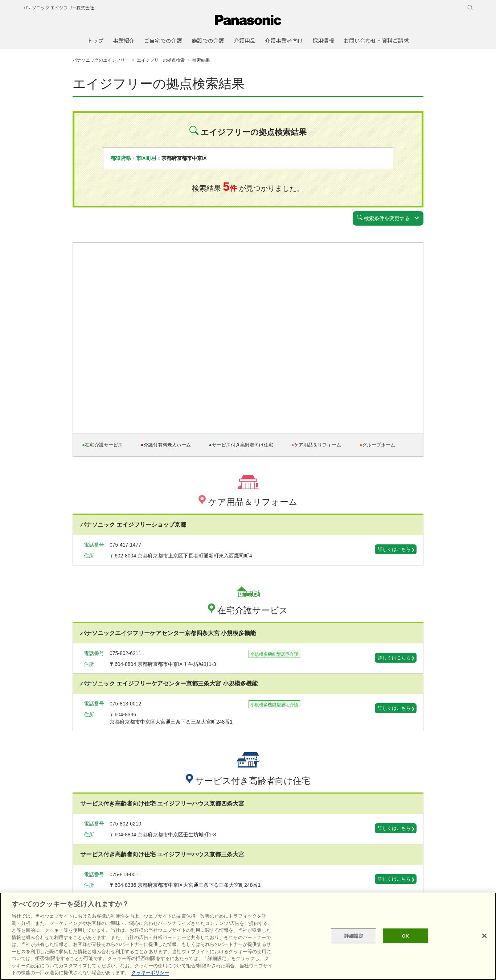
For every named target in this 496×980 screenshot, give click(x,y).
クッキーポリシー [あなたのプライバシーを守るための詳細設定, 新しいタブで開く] (150, 973)
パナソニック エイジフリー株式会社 (59, 7)
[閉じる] (484, 936)
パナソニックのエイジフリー (101, 60)
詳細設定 (354, 936)
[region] (248, 936)
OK (405, 936)
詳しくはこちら (394, 549)
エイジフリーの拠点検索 (161, 60)
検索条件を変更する (383, 218)
